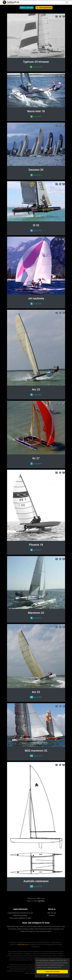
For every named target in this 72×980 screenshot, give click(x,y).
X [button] (37, 8)
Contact (52, 915)
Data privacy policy (20, 915)
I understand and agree (52, 972)
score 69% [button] (36, 304)
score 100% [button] (36, 67)
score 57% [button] (36, 756)
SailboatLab (11, 2)
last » (43, 901)
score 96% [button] (36, 117)
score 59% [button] (36, 697)
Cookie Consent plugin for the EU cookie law (52, 975)
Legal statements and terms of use (20, 913)
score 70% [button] (36, 231)
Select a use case (27, 8)
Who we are (52, 913)
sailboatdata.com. (23, 945)
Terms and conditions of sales (20, 918)
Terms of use (57, 968)
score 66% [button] (36, 395)
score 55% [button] (36, 886)
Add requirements (46, 8)
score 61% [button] (36, 550)
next (39, 901)
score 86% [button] (36, 175)
